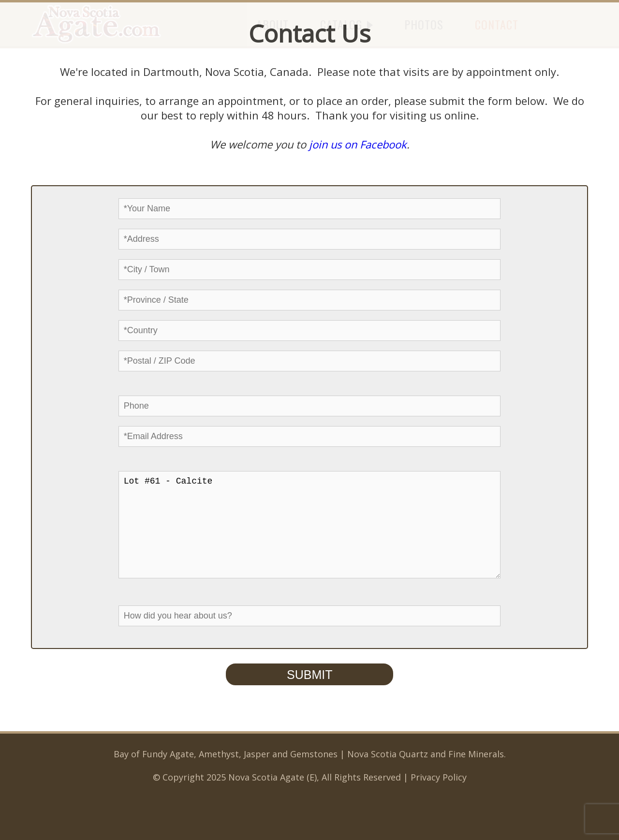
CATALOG (346, 24)
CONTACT (497, 24)
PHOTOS (424, 24)
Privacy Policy (439, 796)
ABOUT (273, 24)
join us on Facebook (358, 144)
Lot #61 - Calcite (310, 534)
